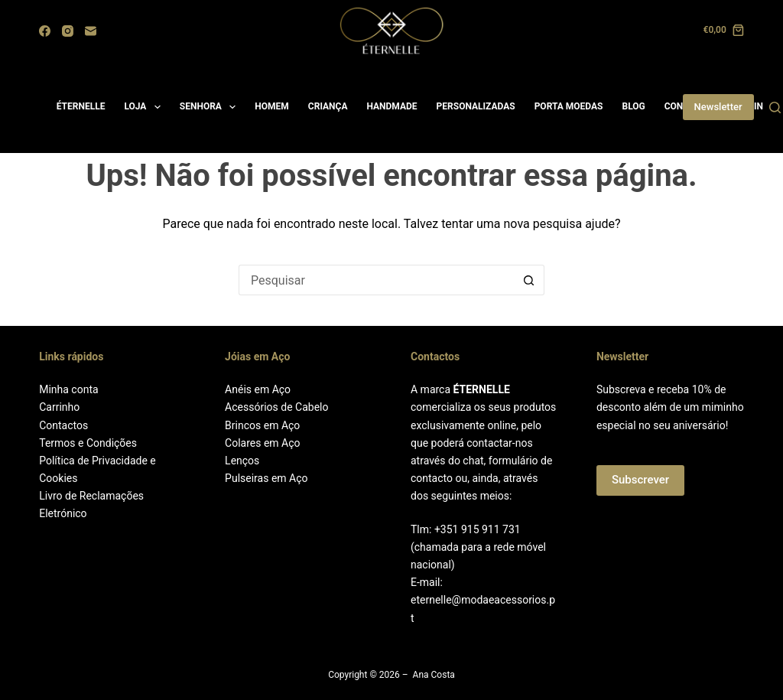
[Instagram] (68, 31)
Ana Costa (434, 675)
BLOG (633, 106)
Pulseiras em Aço (266, 478)
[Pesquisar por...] (376, 280)
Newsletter (718, 107)
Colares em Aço (262, 443)
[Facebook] (45, 31)
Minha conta (68, 389)
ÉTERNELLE (81, 106)
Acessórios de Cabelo (276, 407)
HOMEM (272, 106)
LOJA (145, 107)
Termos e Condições (88, 443)
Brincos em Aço (262, 425)
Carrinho (59, 407)
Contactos (63, 425)
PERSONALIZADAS (476, 106)
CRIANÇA (328, 106)
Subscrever (640, 480)
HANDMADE (391, 106)
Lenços (242, 461)
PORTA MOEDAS (569, 106)
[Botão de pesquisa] (529, 280)
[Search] (775, 107)
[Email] (91, 31)
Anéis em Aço (258, 389)
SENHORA (211, 107)
